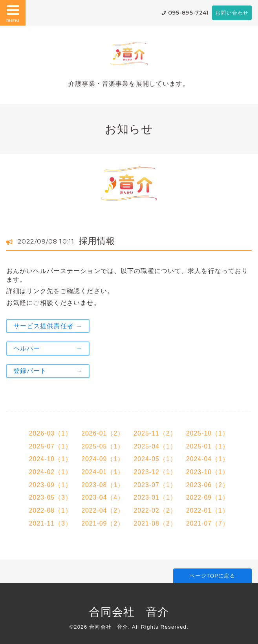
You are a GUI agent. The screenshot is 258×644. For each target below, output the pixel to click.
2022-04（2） (103, 510)
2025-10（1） (208, 433)
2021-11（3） (50, 523)
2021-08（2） (155, 523)
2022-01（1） (208, 510)
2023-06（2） (208, 485)
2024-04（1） (208, 459)
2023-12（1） (155, 472)
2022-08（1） (50, 510)
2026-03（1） (50, 433)
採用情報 (97, 241)
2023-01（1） (155, 497)
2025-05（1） (103, 446)
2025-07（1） (50, 446)
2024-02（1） (50, 472)
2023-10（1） (208, 472)
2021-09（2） (103, 523)
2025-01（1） (208, 446)
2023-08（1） (103, 485)
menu (13, 13)
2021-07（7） (208, 523)
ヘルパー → (48, 348)
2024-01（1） (103, 472)
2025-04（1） (155, 446)
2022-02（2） (155, 510)
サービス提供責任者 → (48, 326)
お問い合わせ (232, 13)
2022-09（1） (208, 497)
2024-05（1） (155, 459)
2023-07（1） (155, 485)
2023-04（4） (103, 497)
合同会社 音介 (129, 612)
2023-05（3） (50, 497)
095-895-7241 (188, 13)
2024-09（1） (103, 459)
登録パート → (48, 371)
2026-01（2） (103, 433)
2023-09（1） (50, 485)
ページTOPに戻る (212, 576)
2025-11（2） (155, 433)
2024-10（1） (50, 459)
